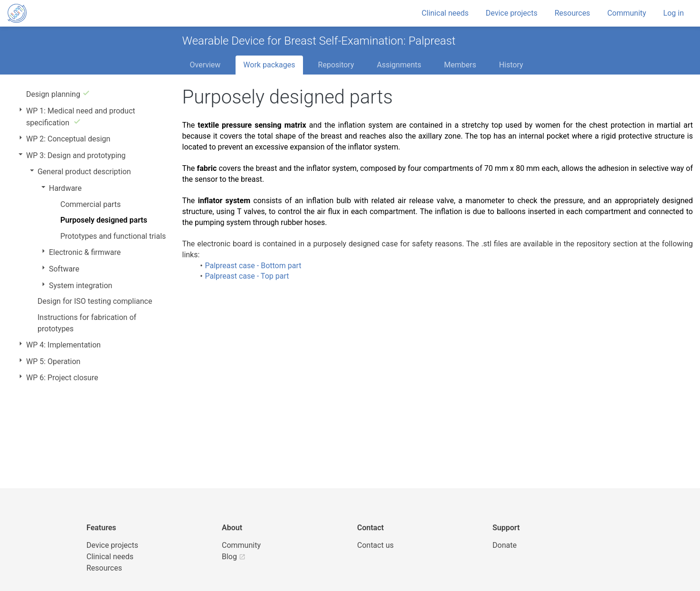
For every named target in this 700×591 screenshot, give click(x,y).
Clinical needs (445, 13)
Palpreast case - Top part (247, 276)
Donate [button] (505, 545)
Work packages (269, 65)
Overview (205, 65)
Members (460, 65)
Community (627, 13)
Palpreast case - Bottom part (253, 266)
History (511, 65)
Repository (336, 65)
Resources (572, 13)
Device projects (512, 13)
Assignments (399, 65)
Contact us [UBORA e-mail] (375, 545)
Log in (674, 13)
